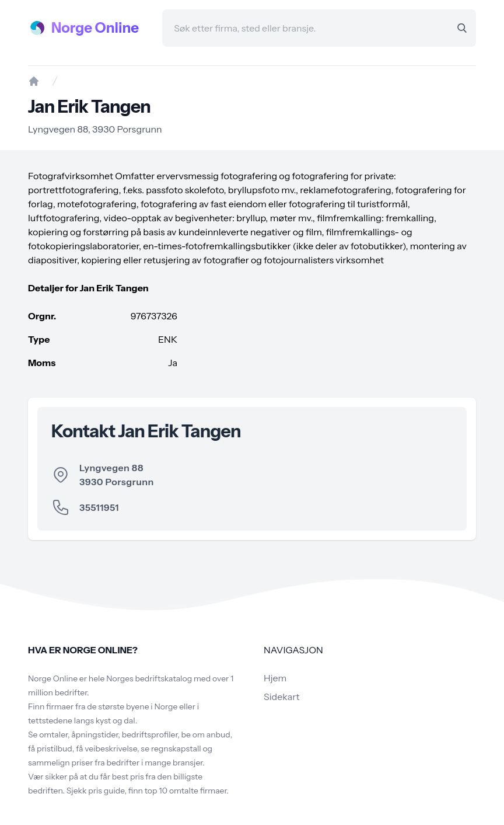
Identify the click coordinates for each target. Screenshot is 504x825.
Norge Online (95, 28)
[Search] (462, 28)
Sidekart (281, 697)
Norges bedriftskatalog (149, 678)
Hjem (275, 678)
